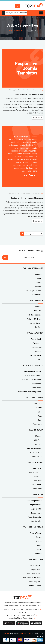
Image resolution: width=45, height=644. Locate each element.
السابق (32, 234)
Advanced (23, 13)
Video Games (36, 388)
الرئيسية (34, 30)
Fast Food (38, 404)
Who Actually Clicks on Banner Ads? (29, 94)
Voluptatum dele (35, 505)
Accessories (37, 295)
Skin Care (38, 311)
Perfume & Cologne (34, 319)
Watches (38, 287)
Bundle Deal (37, 347)
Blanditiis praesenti (34, 501)
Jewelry (39, 283)
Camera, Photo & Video (33, 376)
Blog (27, 30)
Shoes (39, 279)
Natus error (37, 489)
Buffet (39, 408)
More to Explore (36, 323)
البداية (40, 234)
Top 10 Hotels (36, 339)
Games (39, 537)
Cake (40, 420)
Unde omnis (37, 485)
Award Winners (36, 565)
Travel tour (37, 343)
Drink (40, 416)
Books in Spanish (35, 582)
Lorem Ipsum (37, 456)
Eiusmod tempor (35, 473)
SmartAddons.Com (25, 633)
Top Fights (38, 351)
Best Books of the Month (32, 578)
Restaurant (37, 424)
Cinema (39, 541)
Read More (37, 221)
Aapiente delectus (35, 517)
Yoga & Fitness (36, 533)
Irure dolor (38, 481)
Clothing (38, 274)
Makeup (38, 307)
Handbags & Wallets (34, 291)
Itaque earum (36, 513)
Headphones (37, 384)
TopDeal (6, 633)
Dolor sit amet (36, 468)
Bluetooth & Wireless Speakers (30, 392)
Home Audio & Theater (33, 371)
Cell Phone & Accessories (32, 380)
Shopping (38, 553)
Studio (39, 545)
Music (39, 549)
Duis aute (38, 477)
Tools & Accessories (34, 315)
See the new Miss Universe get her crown (27, 198)
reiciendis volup (36, 521)
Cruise (39, 359)
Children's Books (35, 586)
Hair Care (38, 327)
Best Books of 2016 (34, 574)
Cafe (40, 412)
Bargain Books (36, 569)
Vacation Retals (36, 355)
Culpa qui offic (36, 509)
